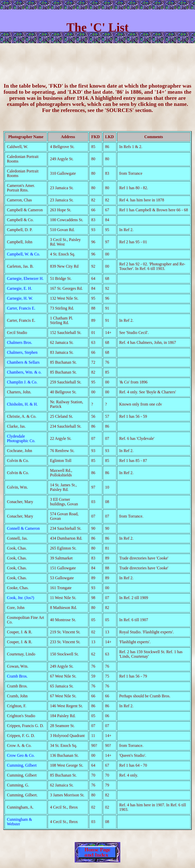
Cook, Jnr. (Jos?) (21, 598)
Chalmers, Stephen (22, 352)
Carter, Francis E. (21, 308)
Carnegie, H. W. (20, 298)
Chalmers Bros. (19, 342)
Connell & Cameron (23, 528)
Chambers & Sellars (23, 362)
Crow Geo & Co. (21, 755)
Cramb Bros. (17, 676)
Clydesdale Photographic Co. (21, 438)
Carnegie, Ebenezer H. (25, 278)
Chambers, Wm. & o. (24, 372)
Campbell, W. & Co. (23, 254)
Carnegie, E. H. (19, 288)
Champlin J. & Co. (22, 382)
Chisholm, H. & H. (22, 404)
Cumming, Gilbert (22, 765)
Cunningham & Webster (19, 822)
